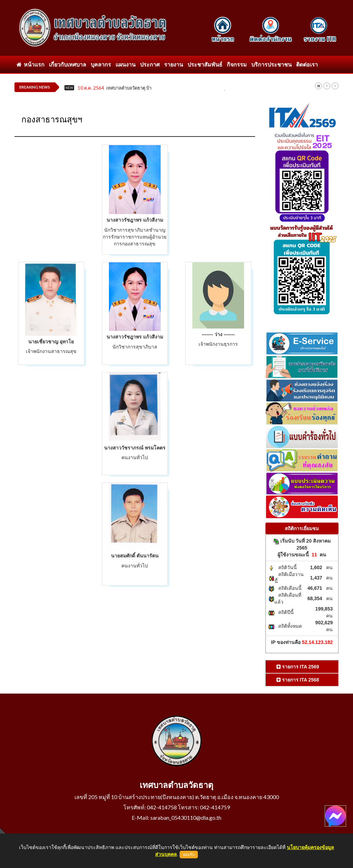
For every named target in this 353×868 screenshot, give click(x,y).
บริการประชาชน (271, 64)
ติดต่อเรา (307, 64)
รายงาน (174, 64)
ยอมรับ (189, 855)
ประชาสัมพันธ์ (205, 64)
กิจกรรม (237, 64)
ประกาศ (150, 64)
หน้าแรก (31, 64)
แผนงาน (125, 64)
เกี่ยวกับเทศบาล (68, 64)
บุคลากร (101, 64)
